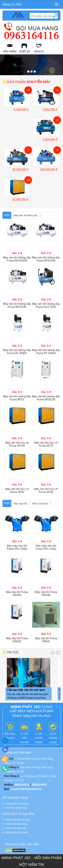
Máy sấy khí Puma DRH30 (46, 594)
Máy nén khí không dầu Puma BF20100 (17, 305)
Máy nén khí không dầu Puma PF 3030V (46, 352)
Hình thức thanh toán (16, 808)
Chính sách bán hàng (16, 824)
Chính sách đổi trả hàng (18, 820)
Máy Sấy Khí (20, 504)
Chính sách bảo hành (16, 832)
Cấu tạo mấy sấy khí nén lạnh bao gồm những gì (26, 690)
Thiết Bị (24, 51)
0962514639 (39, 785)
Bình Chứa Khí (40, 504)
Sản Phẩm (10, 51)
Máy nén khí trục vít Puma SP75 (46, 444)
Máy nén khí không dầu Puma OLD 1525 (46, 305)
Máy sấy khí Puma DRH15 (17, 640)
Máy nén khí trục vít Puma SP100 (17, 444)
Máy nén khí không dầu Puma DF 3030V (17, 352)
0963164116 (22, 785)
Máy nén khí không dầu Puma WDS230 (46, 398)
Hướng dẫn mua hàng (17, 803)
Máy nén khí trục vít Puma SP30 (46, 491)
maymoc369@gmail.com (26, 789)
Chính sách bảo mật (16, 828)
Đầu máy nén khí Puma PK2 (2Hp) (17, 547)
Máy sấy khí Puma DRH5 (46, 640)
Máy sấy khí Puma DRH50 (17, 594)
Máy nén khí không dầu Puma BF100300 (17, 259)
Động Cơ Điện (12, 4)
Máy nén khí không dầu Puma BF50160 (46, 259)
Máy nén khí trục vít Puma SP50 (17, 491)
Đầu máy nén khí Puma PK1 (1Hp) (46, 547)
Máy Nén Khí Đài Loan (26, 215)
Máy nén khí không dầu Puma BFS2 (17, 398)
